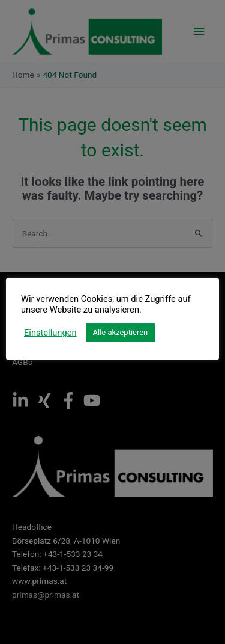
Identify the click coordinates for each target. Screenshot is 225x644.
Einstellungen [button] (50, 333)
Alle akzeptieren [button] (121, 332)
